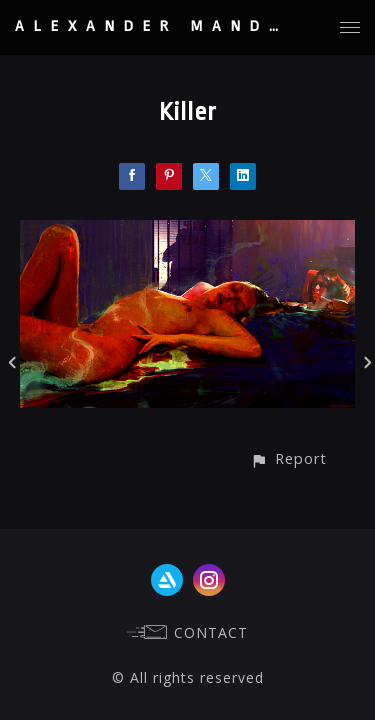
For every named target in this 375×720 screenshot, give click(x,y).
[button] (288, 458)
